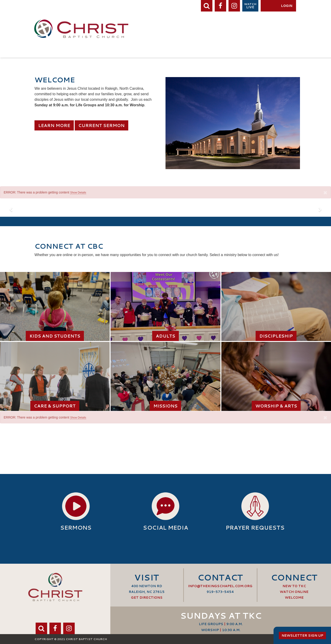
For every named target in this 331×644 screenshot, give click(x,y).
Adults (165, 336)
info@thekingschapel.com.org (220, 586)
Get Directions (147, 598)
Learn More (54, 125)
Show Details (78, 193)
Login (287, 6)
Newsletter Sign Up (302, 635)
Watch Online (294, 592)
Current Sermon (101, 125)
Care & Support (55, 406)
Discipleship (276, 336)
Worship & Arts (276, 406)
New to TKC (294, 586)
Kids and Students (55, 336)
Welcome (294, 598)
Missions (165, 406)
